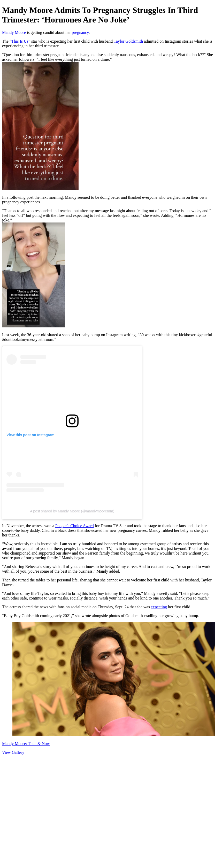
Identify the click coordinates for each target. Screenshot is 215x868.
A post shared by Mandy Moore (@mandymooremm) (72, 511)
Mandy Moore (14, 32)
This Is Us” (21, 41)
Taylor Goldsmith (128, 41)
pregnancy (80, 32)
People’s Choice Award (75, 526)
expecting (159, 607)
